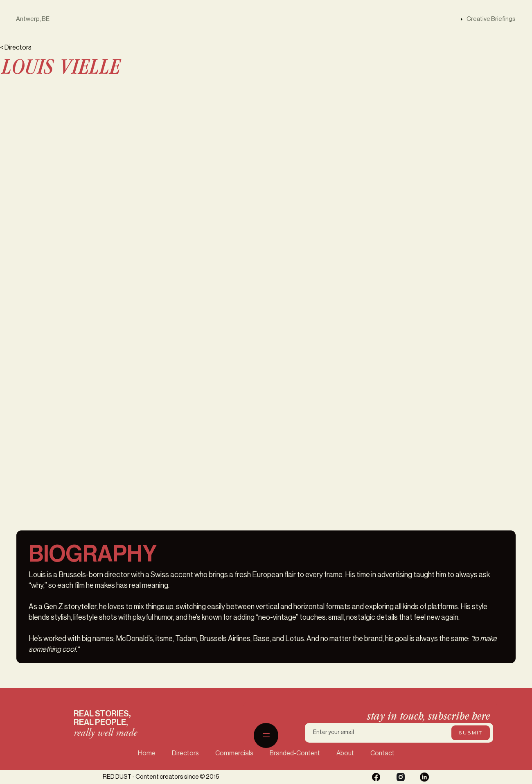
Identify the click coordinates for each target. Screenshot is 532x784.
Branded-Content (295, 753)
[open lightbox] (401, 113)
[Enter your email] (399, 733)
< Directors (16, 48)
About (345, 753)
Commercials (234, 753)
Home (147, 753)
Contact (382, 753)
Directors (185, 753)
